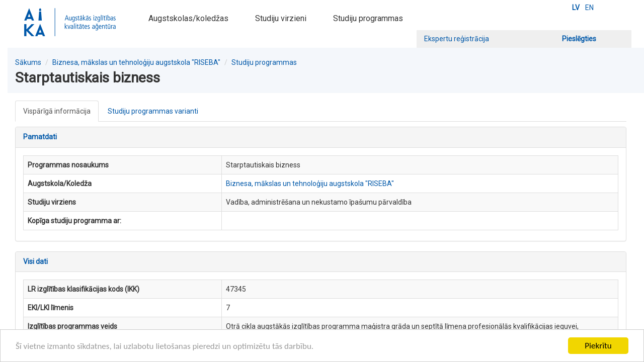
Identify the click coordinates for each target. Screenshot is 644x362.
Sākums (28, 62)
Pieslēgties (579, 39)
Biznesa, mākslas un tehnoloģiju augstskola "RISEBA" (136, 62)
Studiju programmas (368, 18)
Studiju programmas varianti (153, 111)
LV (576, 8)
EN (589, 8)
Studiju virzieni (281, 18)
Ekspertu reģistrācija (457, 39)
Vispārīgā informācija (57, 111)
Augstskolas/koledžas (188, 18)
